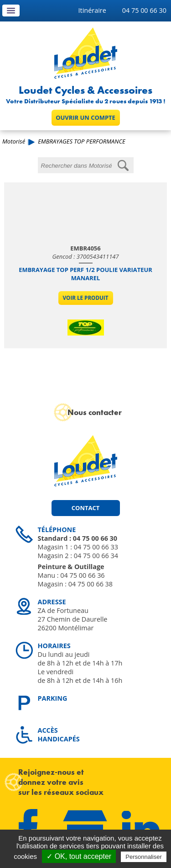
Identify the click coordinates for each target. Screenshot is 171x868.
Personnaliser (144, 857)
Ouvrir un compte (85, 117)
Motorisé (14, 141)
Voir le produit (86, 298)
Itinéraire (92, 10)
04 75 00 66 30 (144, 10)
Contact (85, 508)
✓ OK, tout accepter (79, 856)
